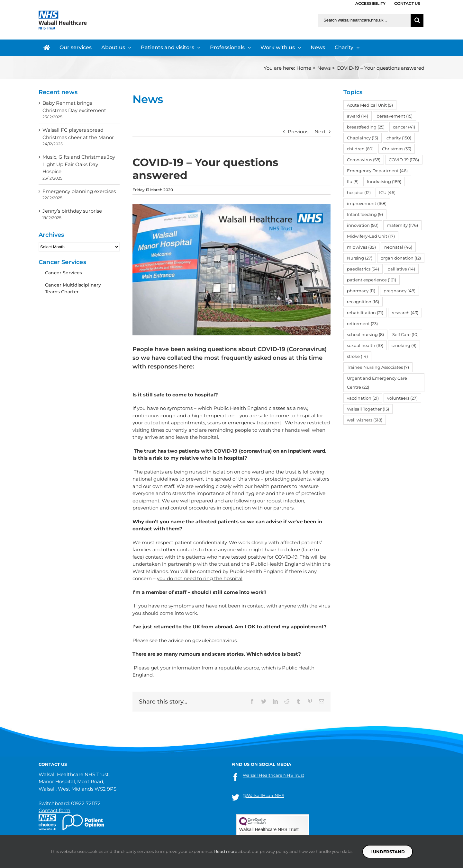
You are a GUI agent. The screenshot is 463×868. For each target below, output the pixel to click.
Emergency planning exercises (79, 191)
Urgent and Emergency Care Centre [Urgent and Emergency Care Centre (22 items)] (377, 383)
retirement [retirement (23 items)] (362, 323)
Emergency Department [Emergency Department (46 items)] (377, 171)
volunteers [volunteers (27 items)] (402, 398)
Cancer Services (64, 273)
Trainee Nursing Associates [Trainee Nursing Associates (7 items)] (378, 367)
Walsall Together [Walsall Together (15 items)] (368, 409)
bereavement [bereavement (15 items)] (395, 116)
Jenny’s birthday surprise (72, 211)
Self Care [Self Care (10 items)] (405, 334)
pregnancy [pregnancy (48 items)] (399, 291)
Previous (298, 132)
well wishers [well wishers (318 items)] (365, 420)
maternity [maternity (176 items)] (402, 225)
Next (320, 132)
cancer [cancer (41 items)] (404, 127)
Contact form (54, 810)
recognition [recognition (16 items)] (363, 302)
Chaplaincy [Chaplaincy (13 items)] (363, 138)
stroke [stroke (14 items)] (357, 356)
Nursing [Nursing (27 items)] (360, 258)
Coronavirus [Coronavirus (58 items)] (364, 160)
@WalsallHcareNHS (263, 795)
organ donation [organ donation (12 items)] (401, 258)
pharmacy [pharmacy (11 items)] (361, 291)
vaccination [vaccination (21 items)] (363, 398)
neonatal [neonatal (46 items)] (398, 247)
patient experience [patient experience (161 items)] (372, 280)
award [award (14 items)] (358, 116)
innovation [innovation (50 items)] (363, 225)
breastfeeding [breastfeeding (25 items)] (366, 127)
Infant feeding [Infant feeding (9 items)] (365, 214)
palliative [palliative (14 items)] (401, 269)
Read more (226, 851)
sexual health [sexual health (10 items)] (365, 345)
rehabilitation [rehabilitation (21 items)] (365, 313)
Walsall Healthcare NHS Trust (273, 775)
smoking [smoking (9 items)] (404, 345)
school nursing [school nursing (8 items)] (365, 334)
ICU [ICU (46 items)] (387, 192)
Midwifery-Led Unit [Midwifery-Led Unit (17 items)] (371, 236)
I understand (388, 852)
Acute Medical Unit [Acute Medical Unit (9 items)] (370, 105)
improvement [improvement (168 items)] (367, 203)
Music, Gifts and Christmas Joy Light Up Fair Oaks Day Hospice (79, 164)
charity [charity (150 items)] (399, 138)
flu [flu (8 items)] (353, 182)
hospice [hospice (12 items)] (359, 192)
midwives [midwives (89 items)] (361, 247)
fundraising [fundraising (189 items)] (384, 182)
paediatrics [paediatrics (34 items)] (363, 269)
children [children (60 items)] (360, 149)
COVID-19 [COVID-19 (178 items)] (404, 160)
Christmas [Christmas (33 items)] (397, 149)
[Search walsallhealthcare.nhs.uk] (364, 20)
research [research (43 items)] (405, 313)
